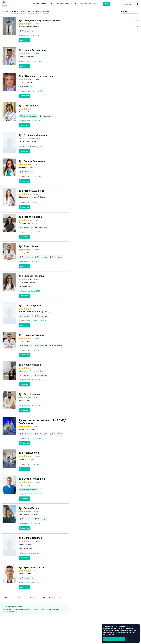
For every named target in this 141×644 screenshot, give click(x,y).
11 (39, 588)
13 (49, 588)
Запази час (25, 40)
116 (58, 588)
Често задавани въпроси (35, 600)
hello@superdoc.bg (10, 602)
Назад (5, 588)
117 (64, 588)
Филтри (46, 12)
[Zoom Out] (137, 22)
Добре (114, 639)
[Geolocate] (137, 27)
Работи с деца (34, 12)
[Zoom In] (137, 19)
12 (44, 588)
